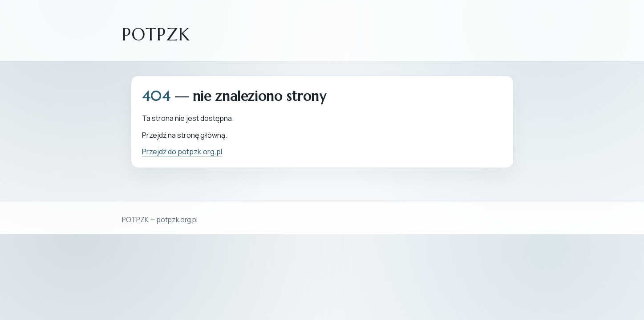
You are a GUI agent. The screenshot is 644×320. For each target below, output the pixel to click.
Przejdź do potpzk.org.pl (182, 152)
